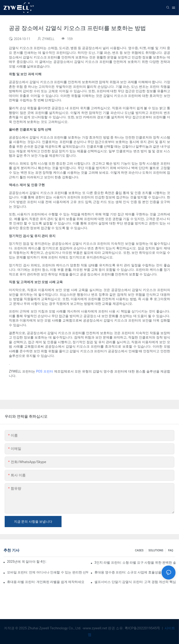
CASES (139, 550)
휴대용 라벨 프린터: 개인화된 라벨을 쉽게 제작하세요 (46, 582)
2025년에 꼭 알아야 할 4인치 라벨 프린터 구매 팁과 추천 (27, 562)
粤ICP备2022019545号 (143, 628)
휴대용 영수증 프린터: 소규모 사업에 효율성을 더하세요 (135, 572)
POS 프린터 (45, 371)
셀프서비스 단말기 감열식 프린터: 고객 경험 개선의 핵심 (135, 582)
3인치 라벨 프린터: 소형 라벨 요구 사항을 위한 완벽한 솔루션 (135, 563)
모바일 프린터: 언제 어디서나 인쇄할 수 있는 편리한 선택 (48, 572)
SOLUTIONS (156, 550)
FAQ (171, 550)
